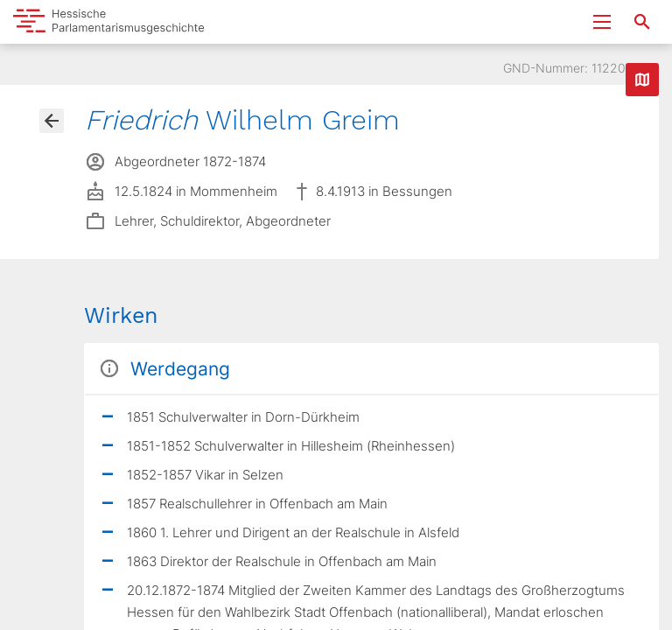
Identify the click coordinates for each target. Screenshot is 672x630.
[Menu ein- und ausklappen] (602, 22)
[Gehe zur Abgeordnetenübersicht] (52, 121)
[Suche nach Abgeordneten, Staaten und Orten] (642, 22)
